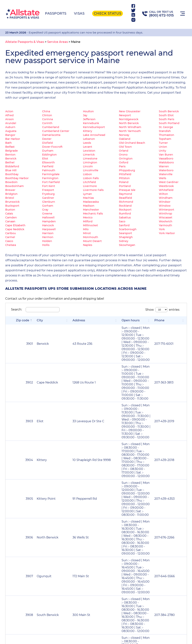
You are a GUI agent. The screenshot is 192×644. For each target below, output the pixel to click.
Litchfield (89, 182)
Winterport (167, 210)
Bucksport (12, 206)
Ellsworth (49, 162)
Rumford (125, 214)
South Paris (167, 119)
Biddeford (12, 166)
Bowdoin (11, 182)
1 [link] (119, 503)
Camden (11, 217)
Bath (9, 143)
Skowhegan (127, 245)
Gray (45, 210)
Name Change (89, 538)
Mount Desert (92, 241)
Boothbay (12, 174)
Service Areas (92, 623)
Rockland (125, 206)
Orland (124, 151)
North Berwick (129, 123)
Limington (90, 162)
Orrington (126, 159)
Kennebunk (91, 123)
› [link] (171, 503)
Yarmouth (165, 225)
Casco (9, 241)
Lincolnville (91, 170)
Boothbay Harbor (17, 178)
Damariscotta (51, 135)
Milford (88, 221)
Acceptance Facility (139, 623)
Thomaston (167, 135)
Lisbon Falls (91, 178)
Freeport (48, 190)
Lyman (87, 194)
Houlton (88, 111)
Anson (10, 119)
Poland (124, 182)
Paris (122, 166)
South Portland (169, 123)
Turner (163, 143)
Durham (48, 151)
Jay (85, 115)
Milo (86, 229)
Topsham (165, 139)
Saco (122, 221)
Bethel (10, 162)
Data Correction (155, 554)
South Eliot (166, 115)
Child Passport (26, 554)
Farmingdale (51, 174)
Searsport (126, 233)
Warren (164, 166)
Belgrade (12, 151)
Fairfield (48, 166)
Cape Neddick (15, 229)
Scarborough (128, 229)
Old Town (125, 147)
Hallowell (48, 217)
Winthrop (165, 214)
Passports (56, 13)
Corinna (47, 119)
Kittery (88, 131)
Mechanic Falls (93, 214)
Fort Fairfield (51, 182)
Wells (162, 178)
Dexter (47, 139)
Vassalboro (166, 159)
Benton (10, 155)
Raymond (126, 194)
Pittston (124, 178)
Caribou (10, 233)
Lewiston (89, 151)
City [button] (27, 320)
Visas (79, 13)
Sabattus (125, 217)
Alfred (9, 115)
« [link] (105, 503)
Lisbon (87, 174)
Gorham (48, 206)
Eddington (49, 155)
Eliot (45, 159)
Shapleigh (126, 237)
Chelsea (11, 245)
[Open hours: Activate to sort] (125, 323)
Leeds (87, 143)
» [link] (178, 503)
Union (163, 147)
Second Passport (155, 538)
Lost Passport (25, 538)
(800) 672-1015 (162, 15)
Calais (9, 214)
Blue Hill (11, 170)
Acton (9, 111)
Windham (166, 198)
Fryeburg (48, 194)
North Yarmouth (130, 131)
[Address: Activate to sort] (64, 323)
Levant (88, 147)
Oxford (124, 162)
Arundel (11, 123)
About (109, 621)
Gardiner (48, 198)
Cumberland (51, 127)
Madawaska (91, 202)
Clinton (47, 115)
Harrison (48, 233)
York (162, 229)
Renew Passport (91, 522)
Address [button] (55, 320)
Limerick (89, 155)
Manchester (91, 210)
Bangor (10, 135)
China (46, 111)
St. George (166, 127)
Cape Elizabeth (15, 225)
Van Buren (166, 155)
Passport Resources (49, 623)
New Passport (26, 522)
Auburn (10, 127)
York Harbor (167, 233)
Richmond (126, 202)
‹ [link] (112, 503)
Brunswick (12, 202)
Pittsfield (125, 174)
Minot (87, 233)
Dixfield (47, 143)
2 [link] (126, 503)
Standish (165, 131)
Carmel (10, 237)
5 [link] (148, 503)
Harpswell (49, 229)
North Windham (130, 127)
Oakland (125, 139)
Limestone (90, 159)
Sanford (124, 225)
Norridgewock (129, 119)
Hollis (46, 245)
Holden (47, 241)
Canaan (10, 221)
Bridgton (11, 194)
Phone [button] (174, 320)
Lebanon (89, 139)
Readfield (126, 198)
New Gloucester (130, 111)
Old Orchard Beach (132, 143)
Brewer (10, 190)
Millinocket (90, 225)
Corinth (47, 123)
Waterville (166, 174)
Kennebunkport (94, 127)
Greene (47, 214)
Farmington (50, 178)
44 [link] (163, 503)
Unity (162, 151)
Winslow (165, 206)
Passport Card (153, 522)
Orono (123, 155)
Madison (89, 206)
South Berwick (169, 111)
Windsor (165, 202)
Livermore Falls (93, 190)
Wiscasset (166, 217)
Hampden (49, 221)
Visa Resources (74, 623)
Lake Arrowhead (94, 135)
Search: (16, 309)
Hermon (48, 237)
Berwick (11, 159)
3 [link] (133, 503)
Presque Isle (127, 190)
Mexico (88, 217)
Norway (124, 135)
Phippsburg (127, 170)
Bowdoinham (15, 186)
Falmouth (49, 170)
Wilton (163, 194)
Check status (108, 13)
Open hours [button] (93, 320)
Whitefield (166, 190)
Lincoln (88, 166)
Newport (125, 115)
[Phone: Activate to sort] (177, 323)
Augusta (11, 131)
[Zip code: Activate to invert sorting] (14, 323)
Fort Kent (49, 186)
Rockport (125, 210)
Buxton (10, 210)
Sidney (124, 241)
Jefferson (89, 119)
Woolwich (166, 221)
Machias (88, 198)
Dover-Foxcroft (52, 147)
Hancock (48, 225)
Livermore (90, 186)
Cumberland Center (56, 131)
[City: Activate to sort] (35, 323)
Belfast (10, 147)
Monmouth (91, 237)
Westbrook (166, 186)
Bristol (10, 198)
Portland (125, 186)
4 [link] (140, 503)
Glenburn (49, 202)
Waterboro (166, 170)
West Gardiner (169, 182)
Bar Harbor (13, 139)
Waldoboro (166, 162)
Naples (88, 245)
